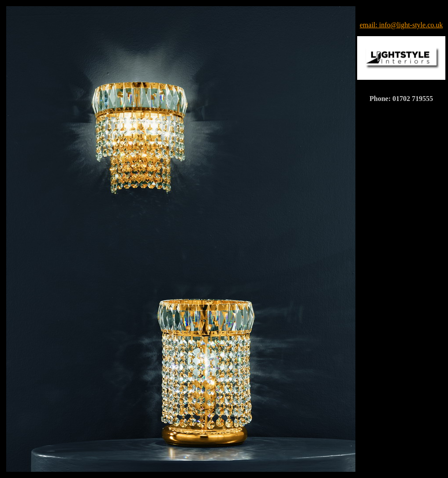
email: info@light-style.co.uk (401, 25)
